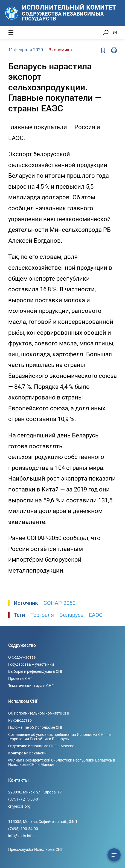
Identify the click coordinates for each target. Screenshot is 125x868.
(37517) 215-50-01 (24, 799)
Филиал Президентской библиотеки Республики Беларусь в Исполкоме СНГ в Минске (62, 762)
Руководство (20, 720)
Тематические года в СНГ (31, 686)
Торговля (42, 615)
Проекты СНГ (20, 679)
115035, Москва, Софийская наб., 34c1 (43, 822)
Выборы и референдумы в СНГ (36, 671)
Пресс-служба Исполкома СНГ (36, 849)
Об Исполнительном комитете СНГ (39, 713)
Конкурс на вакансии (27, 753)
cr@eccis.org (19, 806)
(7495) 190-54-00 (23, 829)
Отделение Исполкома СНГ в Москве (41, 746)
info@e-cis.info (21, 836)
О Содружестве (22, 657)
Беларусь (71, 615)
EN (115, 32)
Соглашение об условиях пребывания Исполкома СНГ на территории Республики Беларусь (59, 737)
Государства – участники (31, 664)
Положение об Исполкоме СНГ (36, 727)
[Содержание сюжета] (114, 855)
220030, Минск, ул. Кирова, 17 (35, 792)
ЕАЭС (96, 615)
